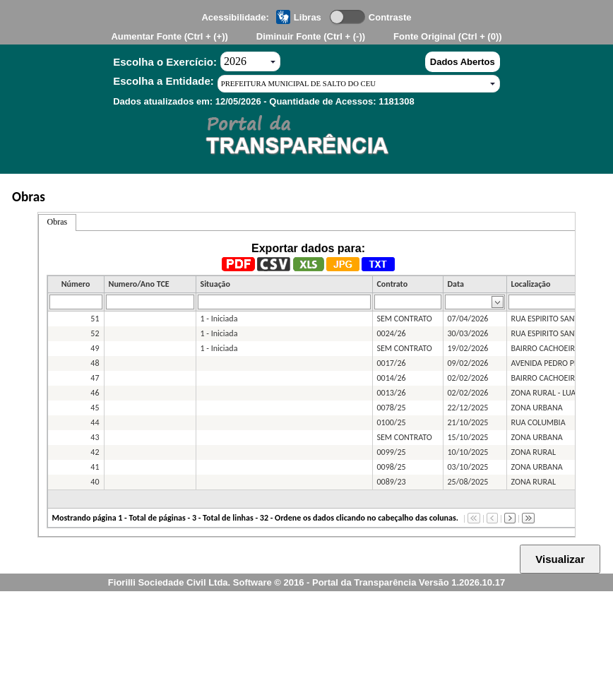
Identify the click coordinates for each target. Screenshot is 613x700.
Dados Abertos (463, 62)
